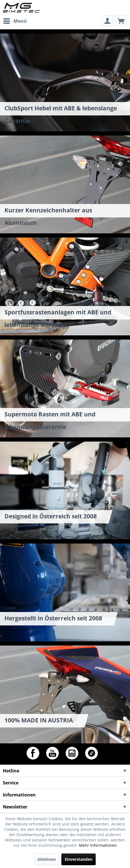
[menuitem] (15, 21)
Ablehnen (47, 859)
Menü (15, 20)
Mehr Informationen (98, 845)
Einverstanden (79, 859)
